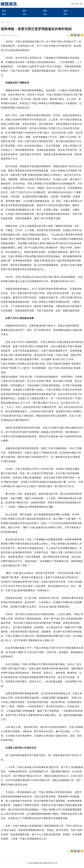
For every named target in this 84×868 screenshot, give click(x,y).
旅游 (65, 11)
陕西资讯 (36, 863)
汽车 (24, 14)
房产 (65, 14)
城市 (24, 11)
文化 (45, 14)
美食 (4, 14)
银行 (9, 22)
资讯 (4, 11)
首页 (2, 22)
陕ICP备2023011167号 (49, 863)
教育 (45, 11)
